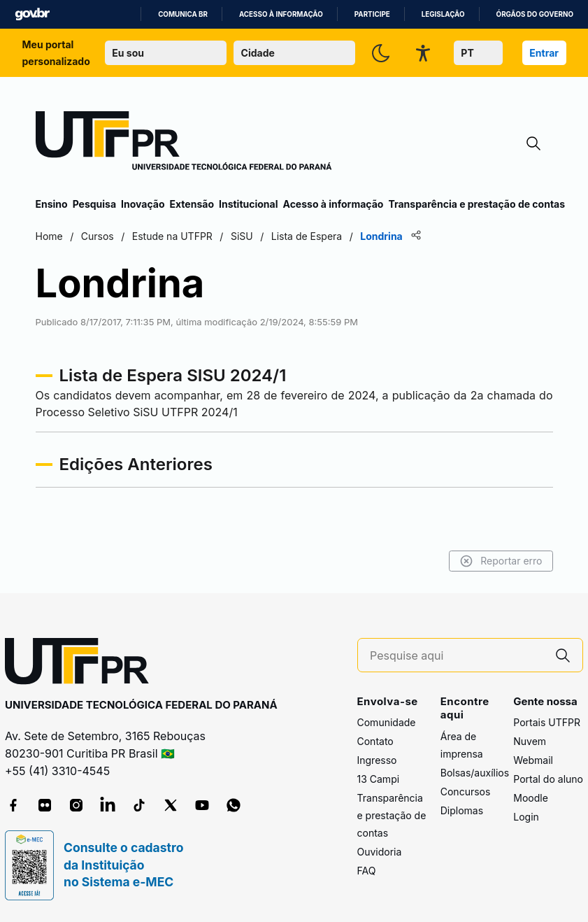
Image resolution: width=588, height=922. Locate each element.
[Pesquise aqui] (457, 656)
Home (49, 236)
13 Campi (379, 779)
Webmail (533, 760)
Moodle (531, 798)
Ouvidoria (380, 852)
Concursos (466, 792)
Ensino (52, 204)
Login (526, 817)
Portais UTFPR (547, 722)
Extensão (192, 204)
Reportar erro (501, 561)
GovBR (32, 14)
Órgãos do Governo (535, 14)
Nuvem (530, 741)
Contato (375, 741)
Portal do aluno (548, 779)
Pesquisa (94, 204)
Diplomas (462, 810)
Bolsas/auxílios (475, 773)
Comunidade (387, 722)
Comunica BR (183, 14)
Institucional (249, 204)
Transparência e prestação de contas (476, 204)
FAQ (367, 871)
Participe (372, 14)
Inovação (143, 204)
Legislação (443, 14)
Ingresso (377, 760)
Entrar (544, 53)
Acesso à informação (281, 14)
